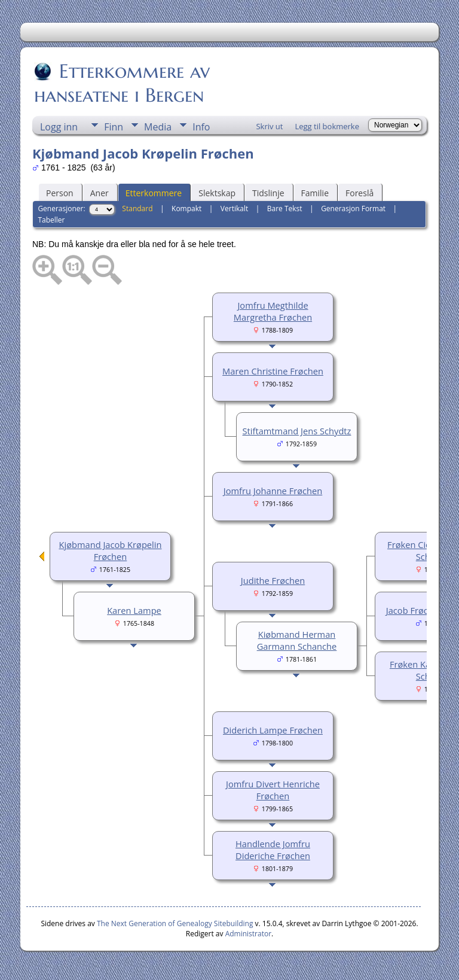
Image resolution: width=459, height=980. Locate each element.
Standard (137, 209)
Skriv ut (269, 126)
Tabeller (51, 220)
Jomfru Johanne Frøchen (273, 491)
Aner (100, 193)
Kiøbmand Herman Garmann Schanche (297, 640)
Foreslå (359, 193)
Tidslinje (268, 193)
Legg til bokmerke (327, 126)
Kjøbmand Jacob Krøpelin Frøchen (111, 550)
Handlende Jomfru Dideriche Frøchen (273, 850)
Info (201, 127)
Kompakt (186, 209)
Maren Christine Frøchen (273, 371)
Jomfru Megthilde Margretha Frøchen (273, 311)
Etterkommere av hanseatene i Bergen (122, 83)
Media (158, 127)
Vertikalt (234, 209)
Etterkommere (154, 193)
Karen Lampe (134, 610)
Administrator (248, 934)
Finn (114, 127)
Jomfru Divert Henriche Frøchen (273, 790)
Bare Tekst (285, 209)
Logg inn (59, 127)
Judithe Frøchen (273, 580)
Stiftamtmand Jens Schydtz (297, 431)
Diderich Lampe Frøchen (273, 730)
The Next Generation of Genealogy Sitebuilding (175, 923)
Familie (315, 193)
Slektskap (217, 193)
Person (60, 193)
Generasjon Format (353, 209)
